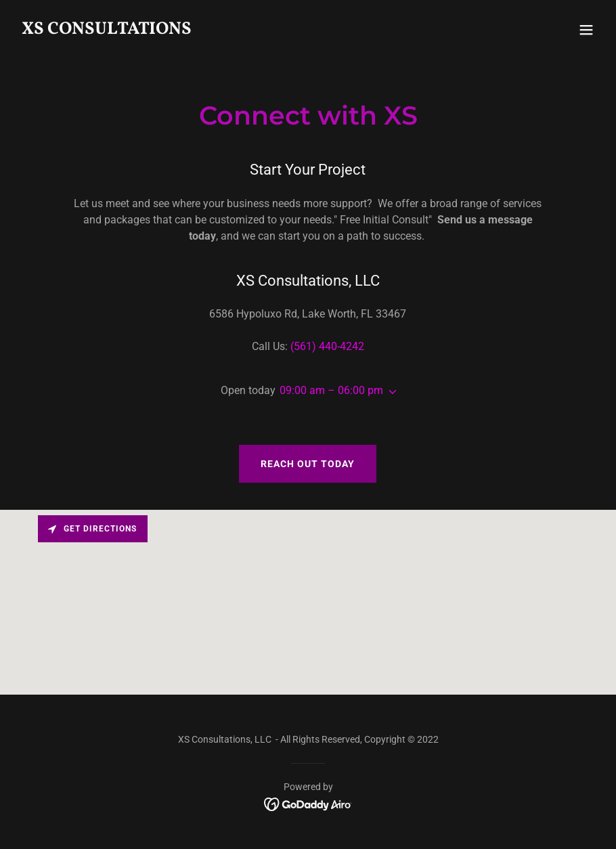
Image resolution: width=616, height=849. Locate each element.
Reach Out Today (308, 464)
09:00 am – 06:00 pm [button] (331, 390)
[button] (586, 30)
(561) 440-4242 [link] (327, 346)
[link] (107, 30)
